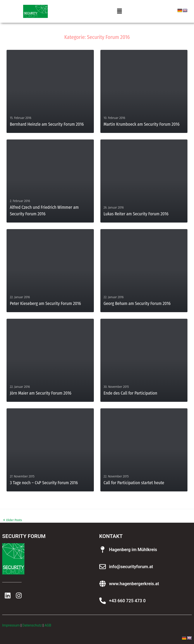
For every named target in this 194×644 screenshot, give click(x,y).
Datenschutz (32, 625)
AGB (48, 625)
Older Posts (13, 520)
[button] (119, 11)
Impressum (11, 625)
